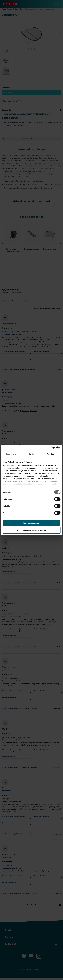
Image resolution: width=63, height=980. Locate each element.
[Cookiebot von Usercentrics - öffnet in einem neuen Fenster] (51, 448)
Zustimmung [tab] (11, 454)
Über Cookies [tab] (52, 454)
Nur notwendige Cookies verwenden (31, 530)
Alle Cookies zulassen (32, 523)
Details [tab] (32, 454)
